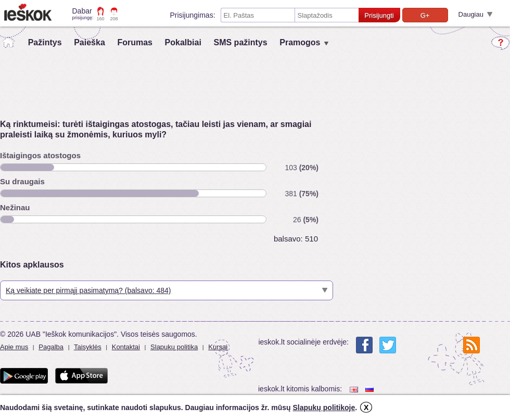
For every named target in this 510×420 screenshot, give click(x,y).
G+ (425, 15)
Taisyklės (88, 347)
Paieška (90, 42)
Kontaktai (126, 347)
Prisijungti (379, 15)
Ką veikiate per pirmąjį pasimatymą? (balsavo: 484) (88, 290)
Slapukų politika (174, 347)
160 (101, 19)
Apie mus (14, 347)
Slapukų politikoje (324, 408)
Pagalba (51, 347)
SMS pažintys (240, 42)
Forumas (135, 42)
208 (114, 19)
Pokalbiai (183, 42)
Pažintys (45, 42)
